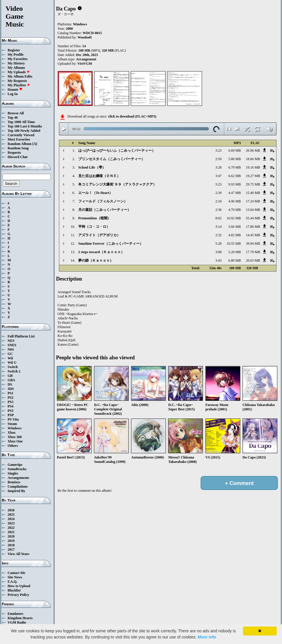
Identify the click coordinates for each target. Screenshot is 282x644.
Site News (15, 577)
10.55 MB (234, 244)
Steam (12, 424)
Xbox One (15, 441)
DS (10, 384)
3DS (11, 389)
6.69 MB (235, 150)
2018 (11, 545)
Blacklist (14, 590)
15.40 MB (253, 193)
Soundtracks (17, 469)
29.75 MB (253, 184)
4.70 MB (235, 210)
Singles (13, 473)
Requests (14, 153)
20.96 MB (253, 150)
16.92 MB (234, 218)
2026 (11, 510)
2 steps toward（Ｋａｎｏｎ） (101, 252)
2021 (11, 532)
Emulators (15, 614)
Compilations (18, 487)
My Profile (16, 55)
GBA (11, 380)
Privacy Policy (18, 595)
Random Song (18, 148)
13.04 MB (253, 210)
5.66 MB (235, 227)
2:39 (219, 193)
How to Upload (19, 586)
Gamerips (15, 465)
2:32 (219, 235)
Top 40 (13, 118)
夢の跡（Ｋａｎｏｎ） (96, 260)
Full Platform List (21, 336)
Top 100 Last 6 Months (25, 126)
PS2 (11, 398)
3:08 (219, 252)
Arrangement (86, 59)
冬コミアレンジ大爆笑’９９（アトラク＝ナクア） (117, 184)
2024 (11, 519)
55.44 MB (253, 218)
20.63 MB (253, 260)
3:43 (219, 260)
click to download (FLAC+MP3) (132, 116)
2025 (11, 514)
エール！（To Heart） (95, 193)
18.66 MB (253, 159)
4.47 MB (235, 193)
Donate (15, 90)
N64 (11, 349)
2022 (11, 528)
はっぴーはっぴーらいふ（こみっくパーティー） (117, 150)
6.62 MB (235, 176)
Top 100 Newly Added (24, 131)
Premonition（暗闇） (95, 218)
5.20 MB (235, 252)
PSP (11, 415)
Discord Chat (18, 157)
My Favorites (18, 59)
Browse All (16, 113)
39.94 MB (253, 244)
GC (10, 354)
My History (16, 63)
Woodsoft (85, 37)
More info (207, 637)
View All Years (18, 554)
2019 (11, 541)
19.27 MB (253, 176)
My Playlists (19, 85)
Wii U (12, 363)
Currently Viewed (21, 135)
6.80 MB (235, 260)
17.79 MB (253, 252)
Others (13, 446)
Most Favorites (19, 139)
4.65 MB (235, 235)
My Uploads (19, 72)
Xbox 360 (15, 437)
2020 (11, 536)
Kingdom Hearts (20, 618)
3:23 (219, 150)
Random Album (20, 144)
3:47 (219, 176)
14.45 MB (253, 235)
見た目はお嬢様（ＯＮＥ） (99, 176)
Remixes (14, 482)
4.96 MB (235, 201)
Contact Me (16, 573)
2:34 (219, 201)
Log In (13, 94)
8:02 (219, 218)
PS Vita (13, 419)
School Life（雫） (92, 167)
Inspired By (16, 491)
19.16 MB (253, 167)
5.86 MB (235, 159)
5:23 (219, 184)
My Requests (17, 81)
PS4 (11, 406)
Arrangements (18, 478)
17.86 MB (253, 227)
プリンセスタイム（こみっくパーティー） (112, 159)
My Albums (16, 68)
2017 (11, 549)
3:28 (219, 167)
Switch (13, 367)
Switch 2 (14, 371)
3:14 (219, 227)
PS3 (11, 402)
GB (10, 376)
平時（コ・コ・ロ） (94, 227)
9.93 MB (235, 184)
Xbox (12, 433)
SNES (12, 345)
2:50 (219, 159)
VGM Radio (17, 622)
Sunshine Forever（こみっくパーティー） (111, 244)
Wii (10, 358)
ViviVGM (85, 64)
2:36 (219, 210)
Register (14, 50)
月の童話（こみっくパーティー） (105, 210)
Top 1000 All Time (21, 122)
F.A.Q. (12, 582)
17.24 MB (253, 201)
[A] (35, 144)
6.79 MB (235, 167)
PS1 (11, 393)
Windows (15, 428)
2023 (11, 523)
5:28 (219, 244)
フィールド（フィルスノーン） (103, 201)
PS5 (11, 411)
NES (11, 341)
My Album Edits (20, 76)
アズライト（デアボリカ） (99, 235)
